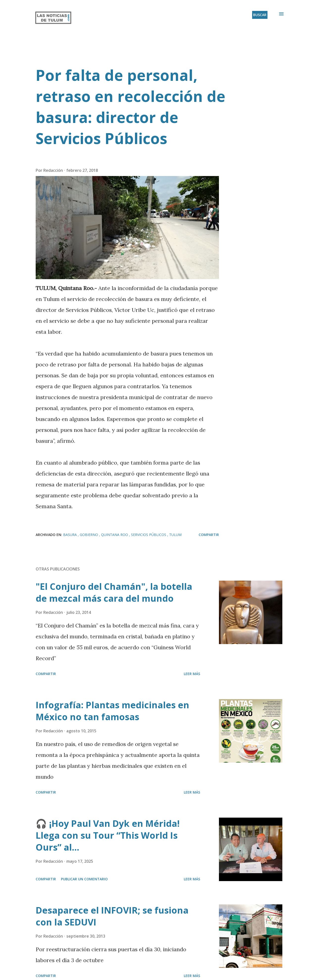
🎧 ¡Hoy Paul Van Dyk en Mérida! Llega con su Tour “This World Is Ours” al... (108, 835)
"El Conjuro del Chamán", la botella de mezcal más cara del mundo (114, 592)
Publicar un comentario (84, 879)
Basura (70, 535)
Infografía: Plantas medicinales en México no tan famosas (112, 711)
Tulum (175, 535)
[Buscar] (260, 15)
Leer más (192, 674)
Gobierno (89, 535)
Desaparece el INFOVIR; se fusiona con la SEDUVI (112, 916)
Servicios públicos (149, 535)
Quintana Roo (115, 535)
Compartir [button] (209, 535)
